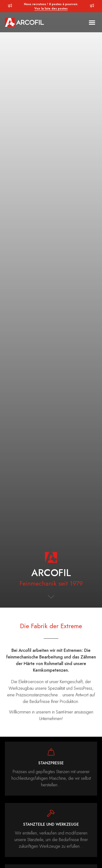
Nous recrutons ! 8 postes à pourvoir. (51, 6)
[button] (92, 22)
